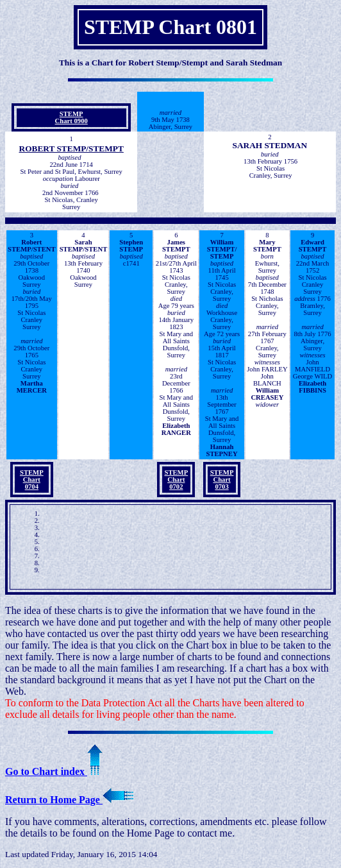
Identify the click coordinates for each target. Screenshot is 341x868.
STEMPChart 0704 (32, 480)
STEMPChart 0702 (176, 480)
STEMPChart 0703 (222, 480)
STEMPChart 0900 (71, 117)
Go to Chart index (54, 771)
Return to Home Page (69, 800)
